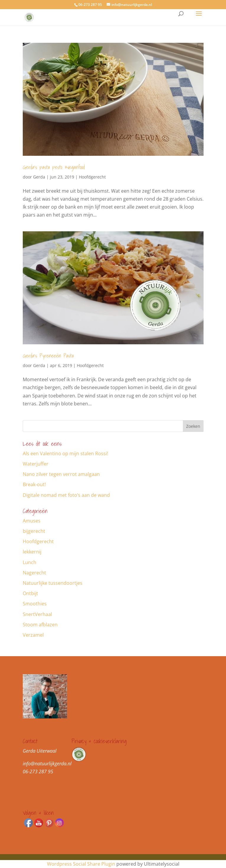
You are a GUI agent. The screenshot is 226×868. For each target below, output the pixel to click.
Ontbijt (30, 593)
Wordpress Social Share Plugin (82, 864)
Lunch (30, 562)
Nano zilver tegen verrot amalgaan (61, 474)
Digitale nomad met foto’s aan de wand (66, 495)
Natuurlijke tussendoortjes (53, 583)
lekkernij (32, 552)
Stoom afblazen (40, 625)
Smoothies (35, 604)
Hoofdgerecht (92, 177)
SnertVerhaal (37, 614)
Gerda (39, 177)
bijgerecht (34, 531)
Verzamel (33, 635)
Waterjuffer (36, 464)
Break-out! (34, 484)
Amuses (32, 521)
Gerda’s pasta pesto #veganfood (54, 167)
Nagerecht (34, 573)
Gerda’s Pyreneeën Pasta (48, 356)
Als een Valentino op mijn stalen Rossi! (65, 453)
